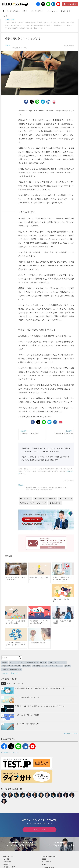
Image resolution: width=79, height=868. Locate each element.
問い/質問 (43, 662)
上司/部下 (5, 669)
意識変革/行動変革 (33, 662)
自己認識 (5, 662)
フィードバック (66, 499)
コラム (26, 11)
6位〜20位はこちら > (71, 733)
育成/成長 (68, 666)
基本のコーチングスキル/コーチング (33, 503)
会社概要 (6, 859)
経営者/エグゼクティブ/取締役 (11, 666)
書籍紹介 (6, 864)
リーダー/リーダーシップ (17, 662)
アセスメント (67, 11)
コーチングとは (13, 11)
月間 (14, 684)
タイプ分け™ (46, 862)
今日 (3, 684)
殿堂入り (20, 684)
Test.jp (44, 864)
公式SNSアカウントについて (10, 752)
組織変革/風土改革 (16, 669)
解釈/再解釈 (36, 666)
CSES (44, 859)
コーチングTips (38, 11)
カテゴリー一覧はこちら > (11, 673)
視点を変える (55, 503)
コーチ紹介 (7, 862)
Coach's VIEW (10, 19)
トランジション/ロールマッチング (52, 666)
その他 (6, 16)
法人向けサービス (9, 867)
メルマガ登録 (70, 4)
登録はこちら (39, 830)
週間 (9, 684)
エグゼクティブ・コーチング (45, 499)
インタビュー (53, 11)
